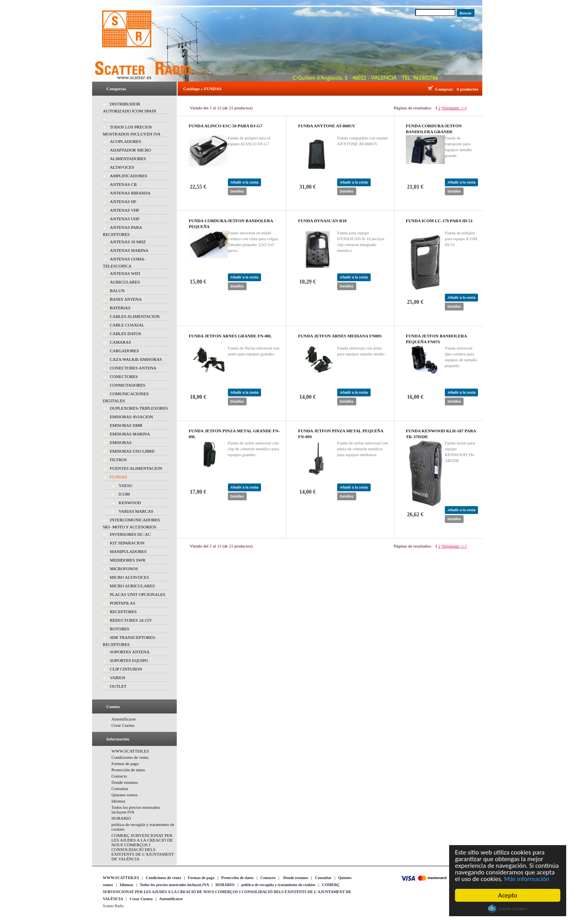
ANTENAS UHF (125, 219)
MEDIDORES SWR (128, 560)
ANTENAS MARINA (129, 250)
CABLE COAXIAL (127, 325)
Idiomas (118, 801)
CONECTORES (124, 376)
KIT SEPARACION (127, 543)
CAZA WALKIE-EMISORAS (136, 359)
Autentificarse (124, 719)
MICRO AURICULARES (132, 586)
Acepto (509, 895)
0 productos (467, 89)
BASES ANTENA (126, 299)
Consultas (120, 788)
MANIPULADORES (128, 551)
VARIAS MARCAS (136, 511)
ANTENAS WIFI (125, 273)
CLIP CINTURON (126, 669)
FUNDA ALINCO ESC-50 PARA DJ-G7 (226, 126)
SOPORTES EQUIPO (129, 660)
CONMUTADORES (128, 385)
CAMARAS (121, 342)
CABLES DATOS (126, 334)
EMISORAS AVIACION (132, 417)
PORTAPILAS (123, 603)
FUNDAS (119, 477)
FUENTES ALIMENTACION (136, 468)
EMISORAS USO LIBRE (132, 451)
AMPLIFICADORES (129, 176)
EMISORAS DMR (126, 425)
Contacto (119, 776)
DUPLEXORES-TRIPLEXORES (139, 408)
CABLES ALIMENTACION (135, 316)
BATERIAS (120, 308)
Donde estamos (125, 782)
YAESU (125, 485)
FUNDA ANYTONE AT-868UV (327, 126)
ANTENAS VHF (125, 210)
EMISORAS (121, 442)
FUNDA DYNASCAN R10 (322, 221)
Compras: (445, 89)
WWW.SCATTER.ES (130, 751)
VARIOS (118, 678)
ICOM (124, 494)
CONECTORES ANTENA (133, 368)
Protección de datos (128, 770)
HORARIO (121, 818)
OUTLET (118, 686)
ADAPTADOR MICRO (131, 150)
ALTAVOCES (122, 167)
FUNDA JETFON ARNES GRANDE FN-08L (230, 336)
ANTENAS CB (124, 184)
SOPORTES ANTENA (130, 652)
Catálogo (192, 89)
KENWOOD (130, 503)
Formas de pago (125, 763)
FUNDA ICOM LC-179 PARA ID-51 (439, 221)
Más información (528, 879)
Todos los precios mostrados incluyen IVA (174, 885)
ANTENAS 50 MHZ (128, 242)
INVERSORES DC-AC (131, 534)
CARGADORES (125, 351)
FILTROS (119, 460)
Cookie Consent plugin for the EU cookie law (509, 909)
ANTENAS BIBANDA (130, 193)
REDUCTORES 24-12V (131, 620)
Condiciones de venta (130, 757)
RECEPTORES (124, 612)
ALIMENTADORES (128, 159)
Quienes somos (125, 795)
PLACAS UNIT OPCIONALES (138, 594)
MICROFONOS (124, 569)
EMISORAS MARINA (130, 434)
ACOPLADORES (126, 141)
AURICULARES (125, 282)
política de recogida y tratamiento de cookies (278, 885)
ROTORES (120, 629)
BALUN (117, 291)
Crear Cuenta (123, 725)
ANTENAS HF (123, 202)
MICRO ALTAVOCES (130, 577)
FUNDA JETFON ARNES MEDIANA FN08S (340, 336)
